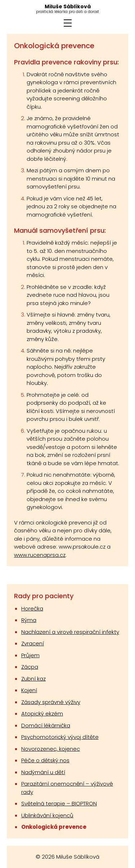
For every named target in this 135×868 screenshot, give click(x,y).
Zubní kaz (33, 679)
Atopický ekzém (42, 714)
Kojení (29, 690)
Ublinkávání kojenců (47, 815)
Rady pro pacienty (44, 596)
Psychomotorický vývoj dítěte (60, 737)
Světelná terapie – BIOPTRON (59, 803)
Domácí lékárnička (46, 725)
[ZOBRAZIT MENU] (68, 23)
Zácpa (30, 667)
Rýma (29, 620)
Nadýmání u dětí (43, 772)
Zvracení (33, 643)
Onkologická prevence (54, 827)
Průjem (30, 655)
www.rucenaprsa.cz (40, 555)
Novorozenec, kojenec (51, 749)
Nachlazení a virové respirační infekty (70, 632)
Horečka (32, 608)
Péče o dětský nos (45, 760)
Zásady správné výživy (51, 702)
